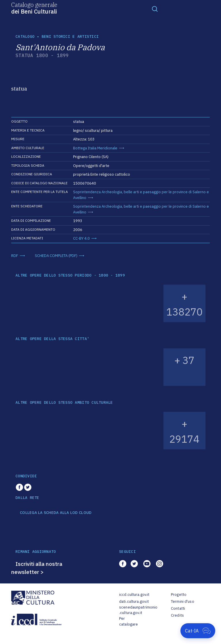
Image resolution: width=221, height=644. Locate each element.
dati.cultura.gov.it (134, 601)
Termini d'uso (183, 601)
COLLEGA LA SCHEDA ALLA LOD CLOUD (56, 513)
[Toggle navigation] (155, 9)
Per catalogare (128, 621)
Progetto (179, 595)
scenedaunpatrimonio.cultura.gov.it (138, 610)
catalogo (25, 36)
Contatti (178, 608)
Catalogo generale (34, 8)
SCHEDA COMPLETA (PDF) (56, 256)
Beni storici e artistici (70, 36)
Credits (177, 615)
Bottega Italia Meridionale (95, 148)
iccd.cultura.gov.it (134, 595)
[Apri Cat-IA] (198, 631)
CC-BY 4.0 (81, 238)
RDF (15, 256)
